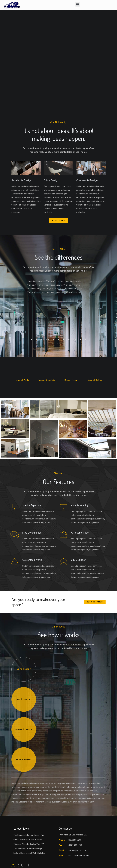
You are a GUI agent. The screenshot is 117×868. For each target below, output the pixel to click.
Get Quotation (95, 602)
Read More (59, 221)
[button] (78, 4)
